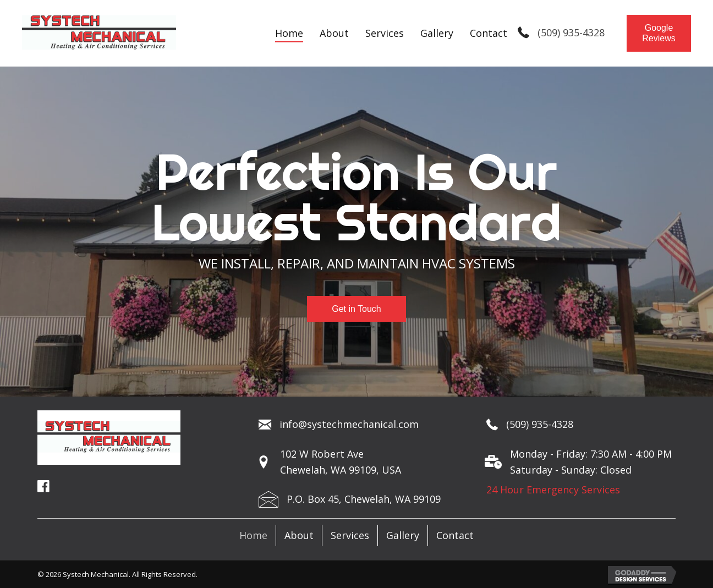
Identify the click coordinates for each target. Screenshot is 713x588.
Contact (455, 535)
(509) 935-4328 (571, 32)
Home (253, 535)
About (299, 535)
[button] (659, 33)
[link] (289, 33)
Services (350, 535)
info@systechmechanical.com (349, 424)
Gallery (403, 535)
